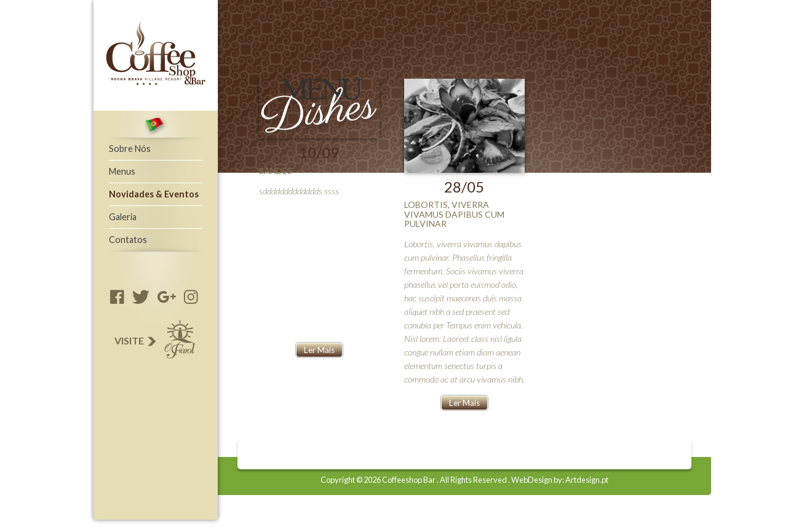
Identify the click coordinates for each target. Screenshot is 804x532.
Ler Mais (319, 350)
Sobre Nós (130, 149)
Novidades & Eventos (154, 194)
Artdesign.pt (587, 480)
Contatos (128, 240)
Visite (154, 341)
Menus (122, 171)
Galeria (123, 217)
